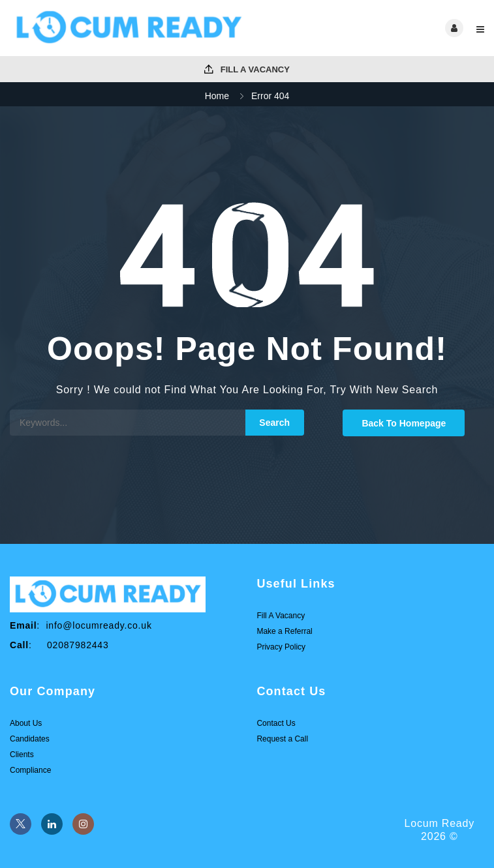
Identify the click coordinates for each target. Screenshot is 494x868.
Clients (22, 755)
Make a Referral (284, 631)
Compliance (30, 770)
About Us (26, 723)
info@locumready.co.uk (99, 625)
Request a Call (282, 739)
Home (217, 96)
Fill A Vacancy (247, 69)
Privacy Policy (281, 647)
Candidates (30, 739)
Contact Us (276, 723)
